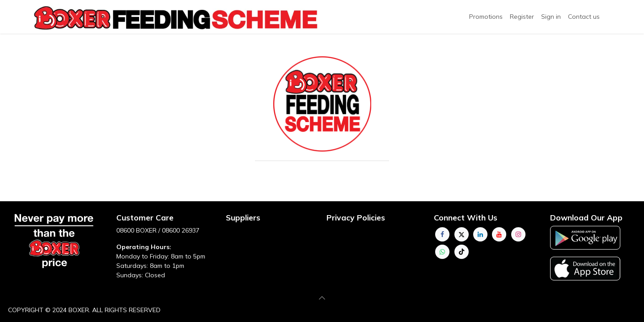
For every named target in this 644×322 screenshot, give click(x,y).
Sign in (551, 17)
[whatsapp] (442, 252)
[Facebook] (442, 234)
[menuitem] (522, 17)
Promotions (486, 17)
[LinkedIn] (480, 234)
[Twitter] (462, 234)
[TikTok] (462, 252)
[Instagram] (518, 234)
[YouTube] (499, 234)
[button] (322, 298)
